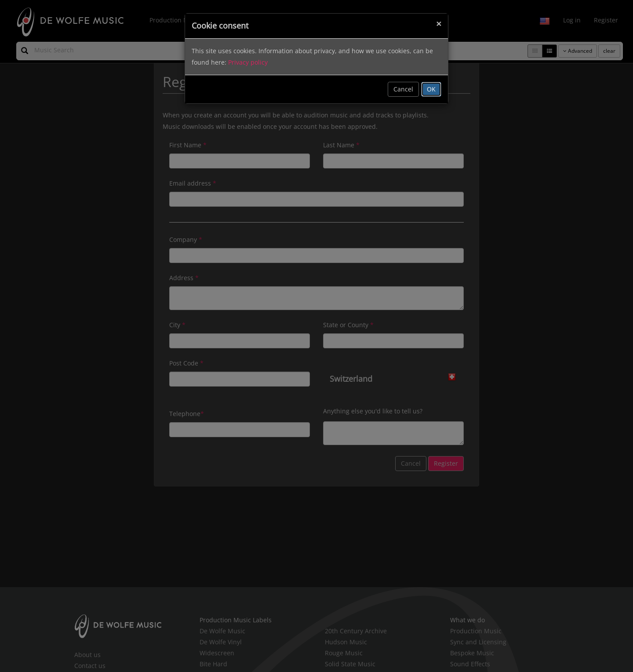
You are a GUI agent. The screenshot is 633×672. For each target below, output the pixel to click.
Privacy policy (248, 62)
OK (431, 89)
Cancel (403, 89)
